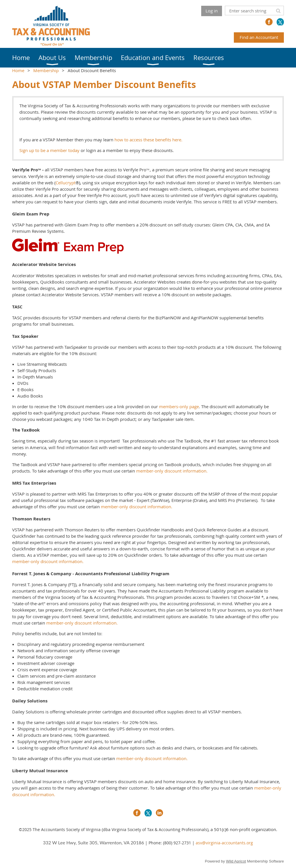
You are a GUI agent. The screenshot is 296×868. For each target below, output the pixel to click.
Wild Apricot (236, 861)
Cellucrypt (65, 183)
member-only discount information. (172, 471)
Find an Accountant (259, 37)
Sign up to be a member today (49, 150)
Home (18, 70)
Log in (212, 11)
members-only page (179, 406)
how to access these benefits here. (148, 140)
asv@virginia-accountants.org (224, 843)
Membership (46, 70)
